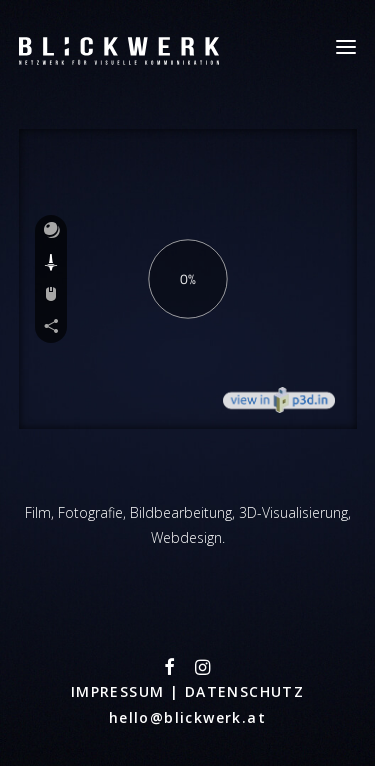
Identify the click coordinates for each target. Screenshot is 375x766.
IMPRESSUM (120, 691)
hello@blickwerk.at (187, 717)
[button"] (170, 669)
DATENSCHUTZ (244, 691)
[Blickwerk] (119, 47)
